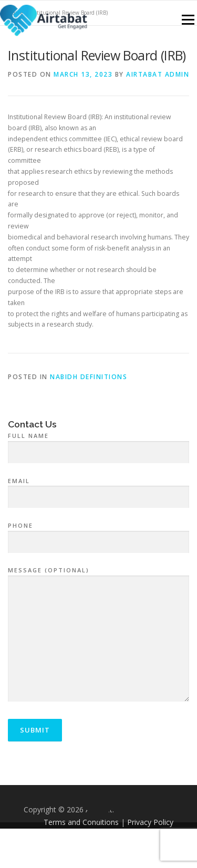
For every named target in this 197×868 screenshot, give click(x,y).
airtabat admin (158, 74)
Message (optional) (98, 635)
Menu (187, 20)
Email (98, 489)
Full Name (98, 444)
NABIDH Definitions (89, 377)
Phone (98, 534)
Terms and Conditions (81, 822)
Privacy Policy (150, 822)
